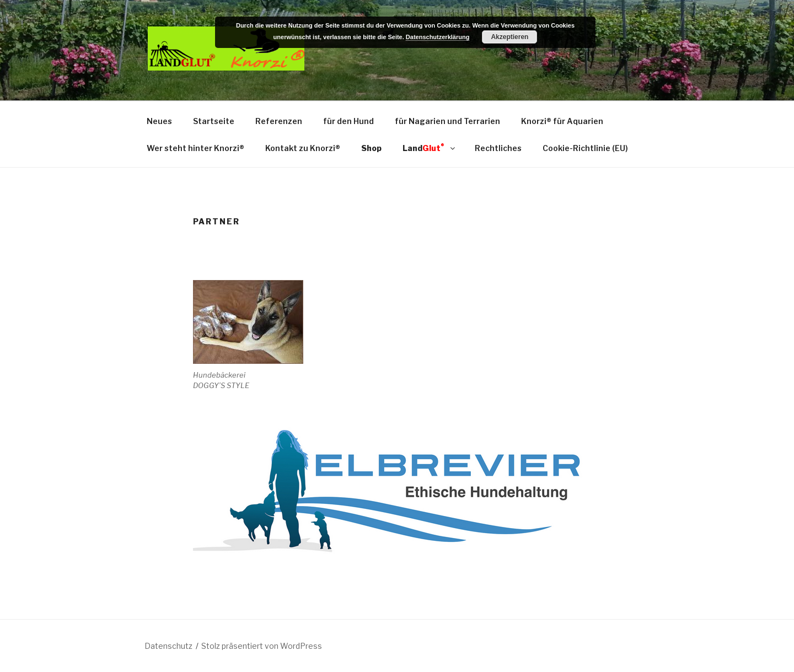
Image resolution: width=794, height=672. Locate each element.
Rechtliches (498, 148)
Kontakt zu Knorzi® (303, 148)
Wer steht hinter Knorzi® (195, 148)
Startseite (214, 121)
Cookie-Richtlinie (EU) (585, 148)
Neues (159, 121)
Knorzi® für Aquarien (562, 121)
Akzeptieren (509, 37)
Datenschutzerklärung (438, 37)
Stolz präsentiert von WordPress (262, 646)
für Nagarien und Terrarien (447, 121)
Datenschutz (168, 646)
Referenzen (279, 121)
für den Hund (348, 121)
